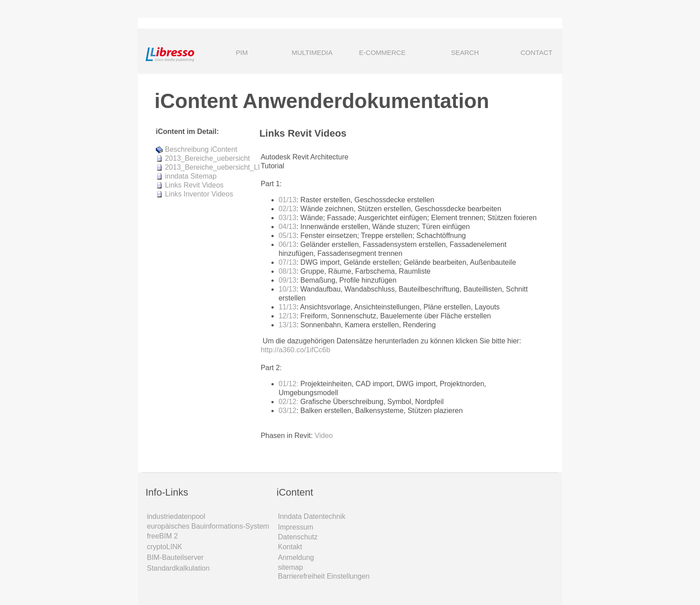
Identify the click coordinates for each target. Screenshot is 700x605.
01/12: (288, 384)
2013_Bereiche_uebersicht (207, 158)
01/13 (287, 200)
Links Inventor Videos (199, 194)
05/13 (287, 236)
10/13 (287, 289)
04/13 (287, 227)
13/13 (287, 325)
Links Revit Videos (194, 185)
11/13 (287, 307)
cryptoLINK (165, 547)
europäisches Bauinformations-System (208, 526)
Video (324, 436)
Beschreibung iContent (201, 149)
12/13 (287, 316)
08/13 (287, 271)
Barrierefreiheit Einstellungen (324, 576)
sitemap (291, 567)
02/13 (287, 209)
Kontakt (290, 547)
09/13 (287, 280)
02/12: (288, 402)
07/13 (287, 262)
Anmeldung (296, 557)
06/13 (287, 244)
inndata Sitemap (191, 176)
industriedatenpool (176, 516)
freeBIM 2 (162, 536)
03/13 (287, 218)
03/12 (287, 411)
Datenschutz (298, 537)
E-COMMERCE (382, 52)
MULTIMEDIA (312, 52)
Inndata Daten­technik (312, 516)
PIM (242, 52)
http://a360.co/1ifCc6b (296, 350)
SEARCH (452, 53)
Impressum (296, 527)
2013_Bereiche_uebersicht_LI (212, 167)
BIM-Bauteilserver (175, 557)
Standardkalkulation (178, 568)
